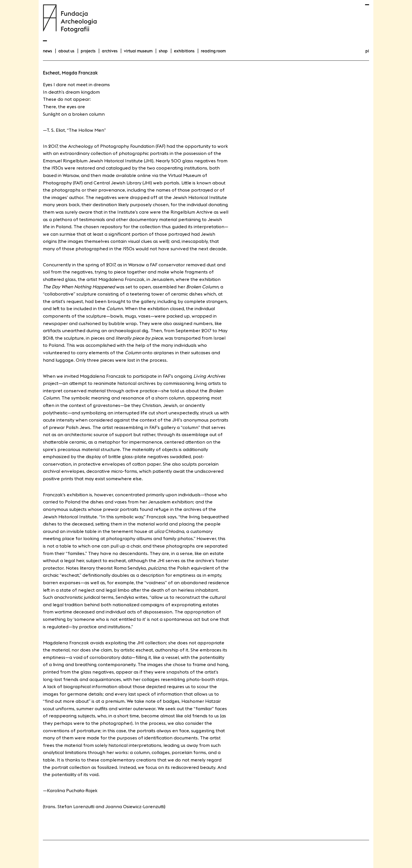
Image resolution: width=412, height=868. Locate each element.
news (47, 51)
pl (367, 51)
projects (88, 51)
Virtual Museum (138, 51)
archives (110, 51)
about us (66, 51)
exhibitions (184, 51)
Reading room (213, 51)
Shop (163, 51)
